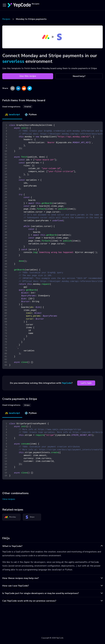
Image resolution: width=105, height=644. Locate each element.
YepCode (67, 383)
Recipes (6, 19)
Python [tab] (31, 115)
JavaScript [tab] (12, 115)
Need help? (79, 76)
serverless (13, 61)
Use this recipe (28, 76)
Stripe (30, 517)
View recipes (9, 499)
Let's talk (86, 383)
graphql (28, 107)
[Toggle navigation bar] (4, 5)
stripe (27, 405)
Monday (10, 517)
